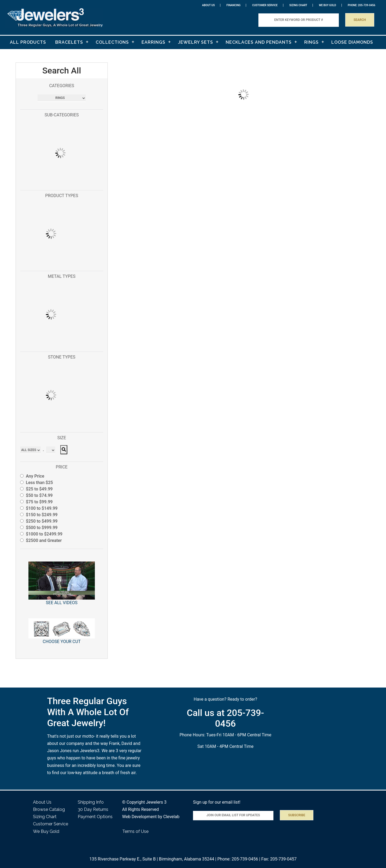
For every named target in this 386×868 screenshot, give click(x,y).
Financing (234, 5)
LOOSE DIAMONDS (352, 42)
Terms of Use (135, 831)
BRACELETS (69, 42)
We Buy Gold (46, 831)
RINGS (311, 42)
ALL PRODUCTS (28, 42)
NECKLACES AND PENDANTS (259, 42)
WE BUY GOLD (328, 5)
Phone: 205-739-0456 (238, 859)
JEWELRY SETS (196, 42)
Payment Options (95, 817)
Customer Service (265, 5)
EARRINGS (153, 42)
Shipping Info (91, 802)
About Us (209, 5)
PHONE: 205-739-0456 (361, 5)
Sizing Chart (298, 5)
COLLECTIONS (112, 42)
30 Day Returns (93, 809)
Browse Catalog (49, 809)
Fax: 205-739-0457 (279, 859)
